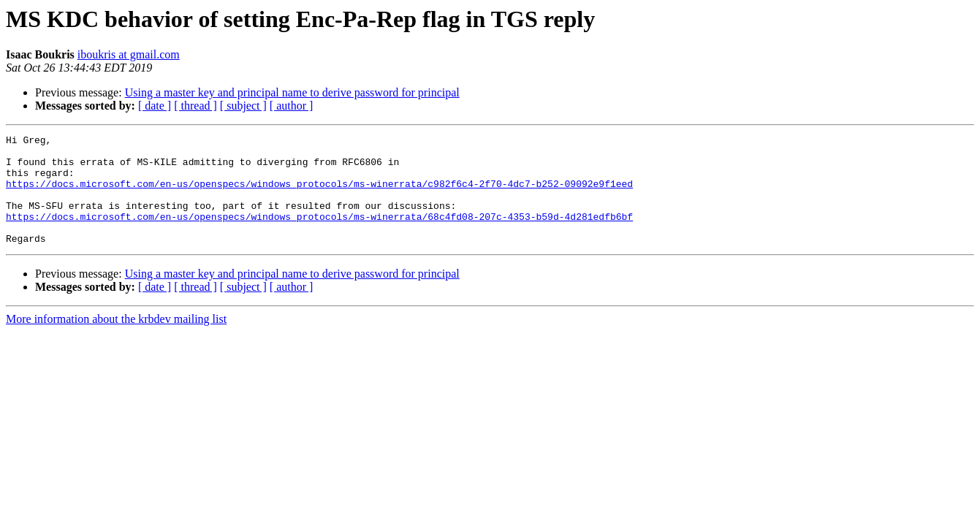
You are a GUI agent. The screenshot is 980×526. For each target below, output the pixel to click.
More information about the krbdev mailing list (116, 341)
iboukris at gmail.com (129, 54)
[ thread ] (195, 106)
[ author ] (292, 106)
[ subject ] (243, 106)
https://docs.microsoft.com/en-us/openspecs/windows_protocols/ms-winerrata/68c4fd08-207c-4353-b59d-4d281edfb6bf (319, 234)
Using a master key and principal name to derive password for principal (292, 92)
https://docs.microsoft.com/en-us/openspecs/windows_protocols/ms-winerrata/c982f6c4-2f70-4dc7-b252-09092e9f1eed (319, 194)
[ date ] (155, 106)
